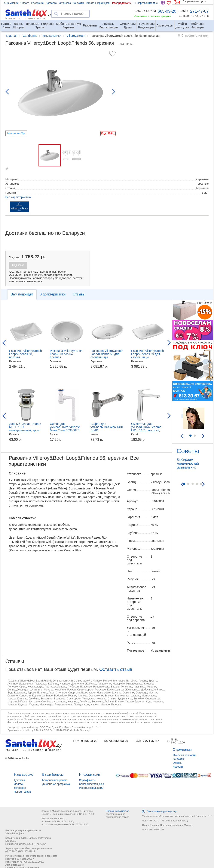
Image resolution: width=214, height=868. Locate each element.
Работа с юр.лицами (98, 3)
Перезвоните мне (146, 3)
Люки (6, 24)
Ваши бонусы (53, 775)
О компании (11, 3)
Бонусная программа (55, 780)
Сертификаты (87, 780)
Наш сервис (23, 775)
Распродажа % (121, 3)
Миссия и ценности (184, 755)
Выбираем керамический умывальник (188, 463)
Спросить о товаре (195, 35)
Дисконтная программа (56, 784)
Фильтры (198, 24)
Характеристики (53, 294)
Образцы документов (117, 811)
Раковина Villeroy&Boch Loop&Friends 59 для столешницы (107, 354)
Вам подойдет (22, 294)
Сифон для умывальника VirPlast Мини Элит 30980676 (65, 427)
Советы (188, 451)
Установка (65, 3)
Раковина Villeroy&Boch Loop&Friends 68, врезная (25, 354)
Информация (90, 775)
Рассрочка (37, 3)
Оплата (25, 3)
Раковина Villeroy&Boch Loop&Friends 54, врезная (66, 354)
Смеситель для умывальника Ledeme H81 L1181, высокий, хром (146, 429)
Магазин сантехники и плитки (26, 18)
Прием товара (22, 792)
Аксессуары (165, 25)
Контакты (78, 3)
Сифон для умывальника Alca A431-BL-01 (107, 427)
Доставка (51, 3)
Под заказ (18, 265)
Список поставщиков (92, 784)
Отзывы (79, 294)
